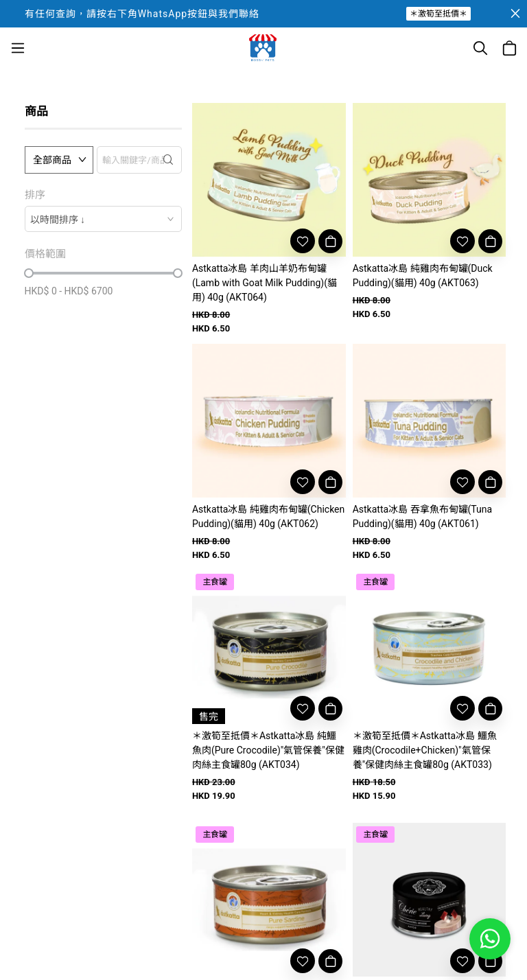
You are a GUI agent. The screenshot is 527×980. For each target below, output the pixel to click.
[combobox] (103, 219)
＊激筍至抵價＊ (438, 14)
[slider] (29, 273)
